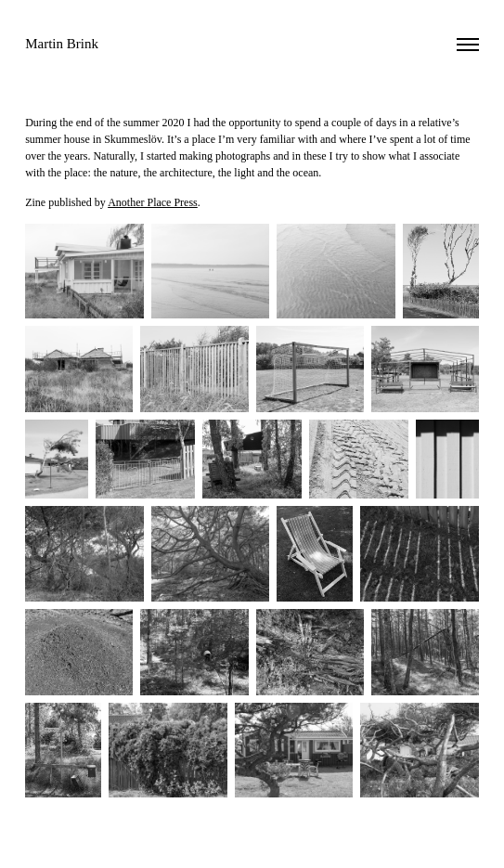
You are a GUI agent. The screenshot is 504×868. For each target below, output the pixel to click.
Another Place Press (153, 202)
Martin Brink (62, 44)
